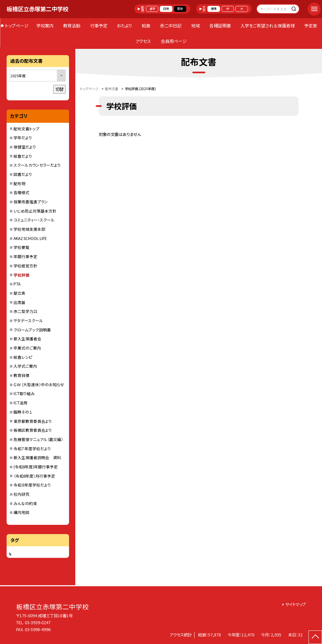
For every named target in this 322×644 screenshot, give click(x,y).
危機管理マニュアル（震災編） (38, 439)
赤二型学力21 (25, 311)
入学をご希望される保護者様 (268, 26)
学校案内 (45, 26)
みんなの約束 (25, 503)
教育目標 (21, 375)
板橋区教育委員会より (33, 430)
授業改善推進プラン (31, 202)
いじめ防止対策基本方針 (35, 211)
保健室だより (25, 147)
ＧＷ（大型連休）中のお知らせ (39, 384)
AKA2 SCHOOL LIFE (30, 238)
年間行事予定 (25, 256)
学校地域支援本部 (29, 229)
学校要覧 (21, 247)
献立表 (19, 293)
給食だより (23, 156)
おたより (125, 26)
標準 (214, 9)
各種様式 (21, 192)
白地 (166, 9)
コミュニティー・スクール (34, 220)
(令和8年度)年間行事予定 (36, 467)
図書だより (23, 174)
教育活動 (72, 26)
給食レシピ (23, 357)
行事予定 (99, 26)
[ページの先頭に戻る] (315, 637)
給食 (146, 26)
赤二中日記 (171, 26)
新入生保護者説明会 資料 (37, 457)
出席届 (19, 302)
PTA (17, 284)
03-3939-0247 (38, 623)
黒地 (180, 9)
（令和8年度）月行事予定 (34, 476)
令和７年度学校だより (32, 448)
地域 (196, 26)
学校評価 (21, 275)
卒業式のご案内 (27, 348)
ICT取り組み (24, 393)
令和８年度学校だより (32, 485)
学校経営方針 (25, 266)
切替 (59, 89)
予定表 (311, 26)
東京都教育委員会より (33, 421)
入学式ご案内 (25, 366)
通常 (152, 9)
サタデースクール (28, 320)
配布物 (19, 183)
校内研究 (21, 494)
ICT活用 (20, 403)
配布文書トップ (26, 129)
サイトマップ (296, 604)
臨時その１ (23, 412)
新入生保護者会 (27, 339)
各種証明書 (220, 26)
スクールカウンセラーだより (37, 165)
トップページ (17, 26)
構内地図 (21, 512)
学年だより (23, 137)
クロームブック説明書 (32, 330)
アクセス (143, 41)
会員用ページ (174, 41)
